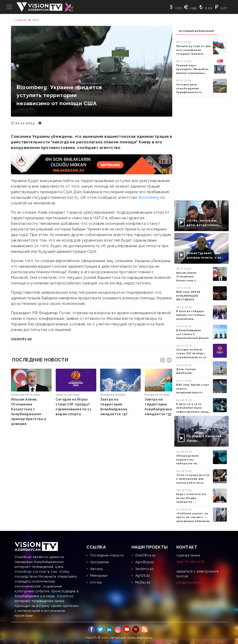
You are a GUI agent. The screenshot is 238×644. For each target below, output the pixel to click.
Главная (21, 20)
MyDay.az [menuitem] (143, 582)
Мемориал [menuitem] (99, 576)
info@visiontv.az (189, 583)
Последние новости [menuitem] (107, 555)
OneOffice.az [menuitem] (146, 555)
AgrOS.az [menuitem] (143, 576)
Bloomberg (149, 197)
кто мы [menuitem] (96, 582)
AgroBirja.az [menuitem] (145, 562)
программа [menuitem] (99, 562)
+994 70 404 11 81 (191, 562)
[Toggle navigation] (9, 7)
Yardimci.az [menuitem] (145, 569)
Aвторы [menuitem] (96, 569)
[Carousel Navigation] (166, 360)
